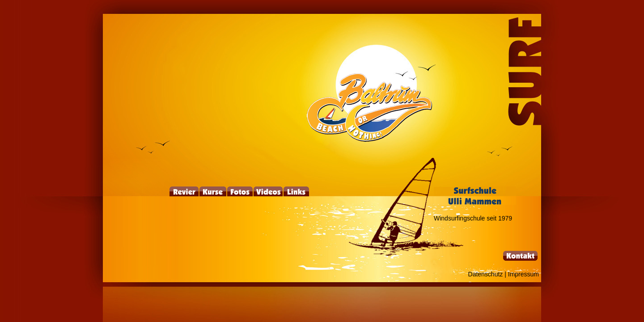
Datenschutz (486, 274)
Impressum (523, 274)
